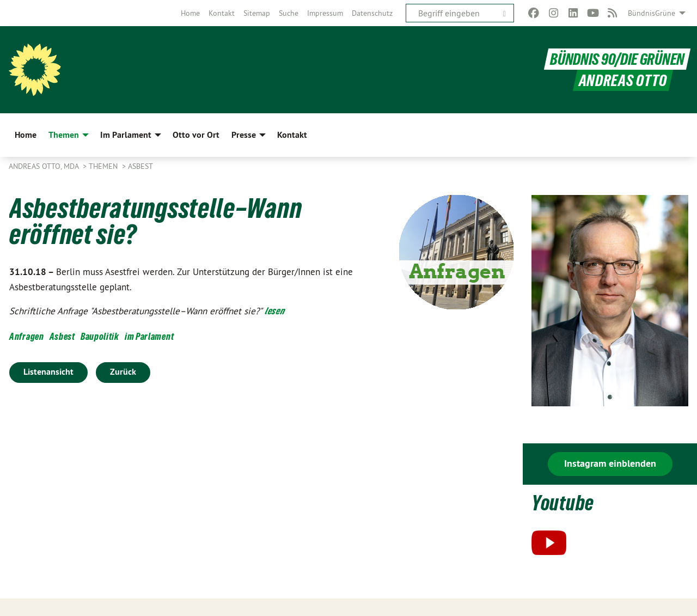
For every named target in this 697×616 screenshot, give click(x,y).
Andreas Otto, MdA (45, 166)
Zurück (123, 372)
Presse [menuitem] (244, 135)
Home (190, 13)
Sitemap (257, 13)
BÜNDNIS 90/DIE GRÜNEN (617, 59)
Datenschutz (372, 13)
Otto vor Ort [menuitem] (196, 135)
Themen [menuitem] (64, 135)
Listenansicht (48, 372)
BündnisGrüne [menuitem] (652, 13)
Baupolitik (100, 336)
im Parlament (149, 336)
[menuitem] (190, 13)
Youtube (563, 503)
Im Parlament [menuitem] (126, 135)
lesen (275, 311)
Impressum (325, 13)
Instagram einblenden (610, 463)
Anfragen (27, 336)
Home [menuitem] (26, 135)
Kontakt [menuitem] (292, 135)
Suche (289, 13)
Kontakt (222, 13)
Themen (104, 166)
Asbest (140, 166)
